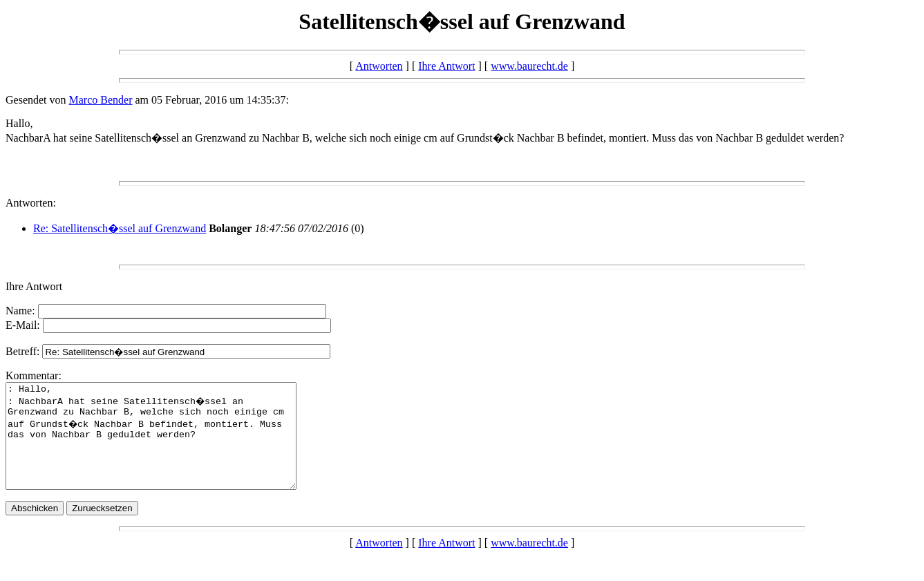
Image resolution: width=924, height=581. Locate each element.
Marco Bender (101, 100)
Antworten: (31, 203)
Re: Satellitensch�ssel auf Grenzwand (120, 228)
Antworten (379, 66)
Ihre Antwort (446, 66)
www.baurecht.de (529, 66)
